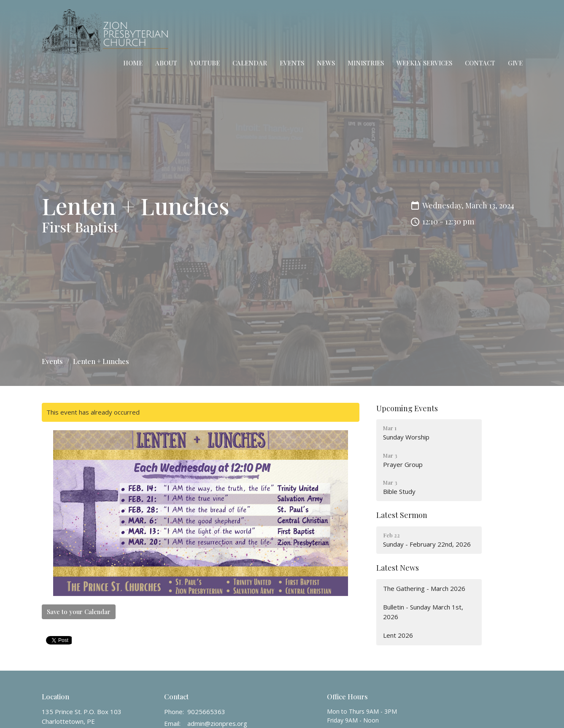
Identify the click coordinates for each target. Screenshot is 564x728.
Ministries (366, 63)
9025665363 (206, 712)
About (166, 63)
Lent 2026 (398, 635)
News (326, 63)
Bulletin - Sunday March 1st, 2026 (423, 612)
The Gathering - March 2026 (424, 588)
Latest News (398, 568)
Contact (480, 63)
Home (133, 63)
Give (515, 63)
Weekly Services (424, 63)
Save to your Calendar (79, 612)
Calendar (250, 63)
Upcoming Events (407, 408)
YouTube (205, 63)
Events (292, 63)
